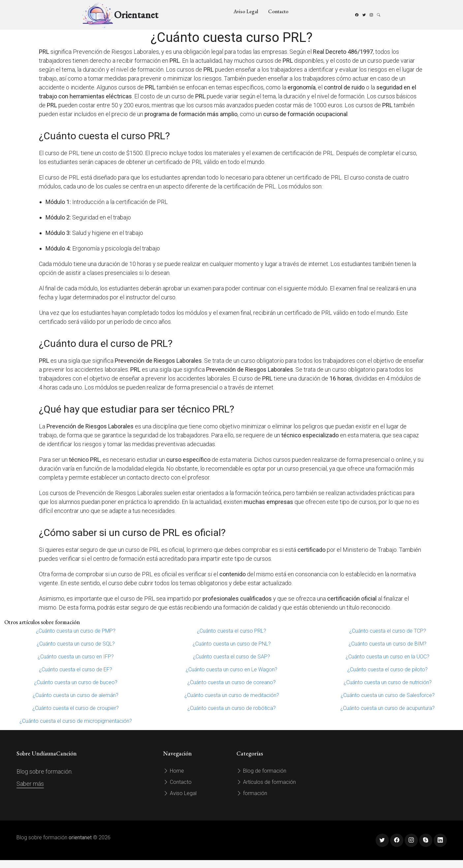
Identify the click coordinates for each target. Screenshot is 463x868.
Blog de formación (261, 771)
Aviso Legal (246, 11)
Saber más (30, 784)
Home (174, 771)
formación (252, 793)
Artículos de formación (266, 782)
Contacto (278, 11)
